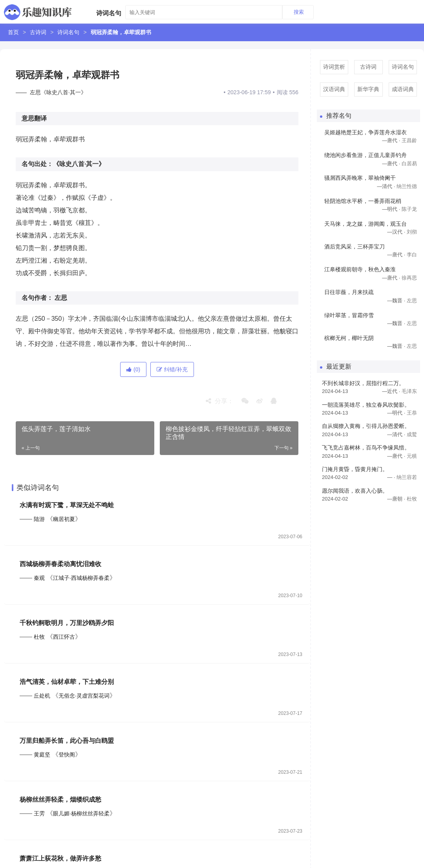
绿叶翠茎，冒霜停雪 (349, 315)
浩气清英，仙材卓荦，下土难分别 (67, 682)
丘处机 (42, 696)
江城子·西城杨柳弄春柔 (81, 578)
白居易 (409, 164)
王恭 (412, 413)
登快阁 (67, 755)
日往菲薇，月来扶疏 (349, 292)
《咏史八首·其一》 (79, 164)
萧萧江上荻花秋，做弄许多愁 (60, 858)
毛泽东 (409, 391)
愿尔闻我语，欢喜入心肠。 (355, 491)
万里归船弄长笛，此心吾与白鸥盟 (67, 741)
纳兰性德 (407, 186)
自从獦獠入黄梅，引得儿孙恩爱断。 (366, 426)
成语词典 (403, 89)
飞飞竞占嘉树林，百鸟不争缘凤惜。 (366, 448)
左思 (61, 298)
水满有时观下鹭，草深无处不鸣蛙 (67, 505)
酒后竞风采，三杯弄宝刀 (355, 247)
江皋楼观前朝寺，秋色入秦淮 (360, 269)
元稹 (412, 456)
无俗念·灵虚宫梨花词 (84, 696)
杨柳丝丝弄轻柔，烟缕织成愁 (60, 799)
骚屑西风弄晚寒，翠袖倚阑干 (360, 178)
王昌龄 (409, 140)
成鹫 (412, 434)
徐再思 (409, 278)
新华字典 (368, 89)
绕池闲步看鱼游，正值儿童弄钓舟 (366, 155)
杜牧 (39, 637)
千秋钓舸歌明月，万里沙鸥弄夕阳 (67, 623)
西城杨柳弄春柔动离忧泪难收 (60, 564)
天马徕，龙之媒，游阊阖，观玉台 (366, 224)
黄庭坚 (42, 755)
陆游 (39, 519)
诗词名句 (68, 32)
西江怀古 (64, 637)
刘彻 (412, 232)
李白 (412, 255)
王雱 (39, 813)
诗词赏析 (334, 67)
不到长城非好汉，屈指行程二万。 (363, 383)
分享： (220, 401)
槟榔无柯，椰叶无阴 (349, 338)
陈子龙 (409, 209)
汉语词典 (334, 89)
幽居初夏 (64, 519)
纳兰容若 (407, 477)
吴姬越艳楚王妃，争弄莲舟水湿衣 (366, 132)
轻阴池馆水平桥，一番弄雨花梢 (363, 201)
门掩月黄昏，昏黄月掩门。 (355, 469)
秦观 (39, 578)
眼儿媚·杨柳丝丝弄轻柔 (81, 813)
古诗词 (38, 32)
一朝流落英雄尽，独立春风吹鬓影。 (366, 405)
